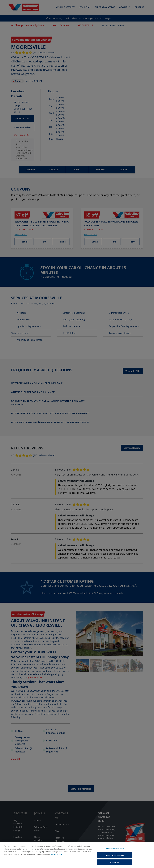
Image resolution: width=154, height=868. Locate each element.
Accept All (115, 862)
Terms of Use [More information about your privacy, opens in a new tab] (57, 854)
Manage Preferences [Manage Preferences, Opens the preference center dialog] (115, 848)
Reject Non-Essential (115, 855)
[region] (77, 855)
